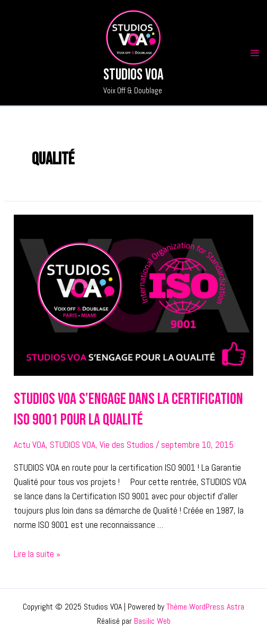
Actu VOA (30, 445)
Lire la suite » (37, 554)
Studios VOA (133, 75)
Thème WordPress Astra (205, 607)
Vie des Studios (127, 445)
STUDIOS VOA (73, 445)
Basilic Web (152, 621)
